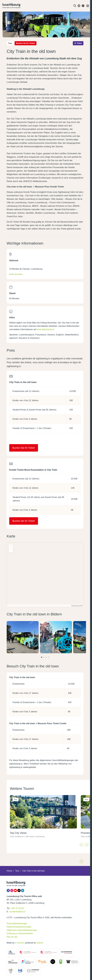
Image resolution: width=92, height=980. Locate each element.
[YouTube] (15, 890)
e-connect (20, 943)
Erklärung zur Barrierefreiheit (20, 933)
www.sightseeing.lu (46, 329)
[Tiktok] (19, 890)
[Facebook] (8, 890)
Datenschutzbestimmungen (19, 927)
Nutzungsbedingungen (17, 923)
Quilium (40, 943)
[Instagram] (12, 890)
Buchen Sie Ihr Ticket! (26, 43)
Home (9, 871)
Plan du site (12, 937)
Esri (81, 606)
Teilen (78, 43)
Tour (17, 871)
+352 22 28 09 (17, 908)
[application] (45, 575)
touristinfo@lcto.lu (17, 912)
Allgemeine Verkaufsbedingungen (22, 930)
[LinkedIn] (23, 890)
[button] (11, 547)
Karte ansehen (16, 274)
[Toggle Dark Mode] (79, 6)
